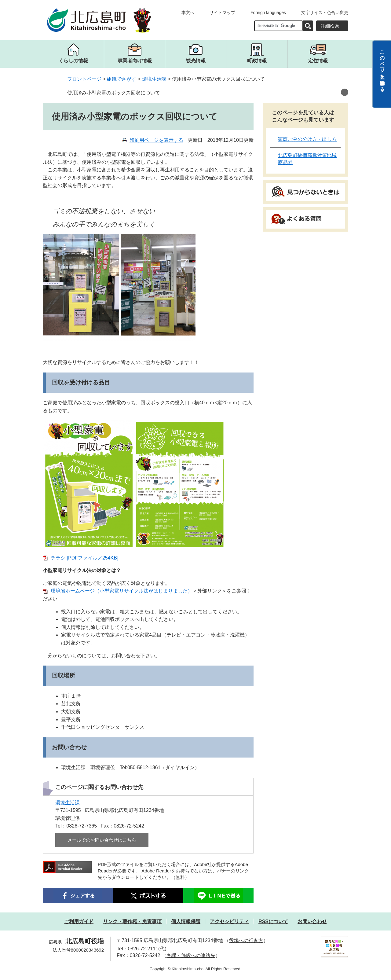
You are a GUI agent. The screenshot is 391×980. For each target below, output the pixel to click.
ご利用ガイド (79, 921)
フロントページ (84, 79)
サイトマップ (222, 13)
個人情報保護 (186, 921)
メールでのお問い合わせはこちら (102, 840)
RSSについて (273, 921)
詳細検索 (330, 26)
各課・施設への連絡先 (191, 955)
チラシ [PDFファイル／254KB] (84, 558)
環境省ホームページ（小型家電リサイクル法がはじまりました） (122, 591)
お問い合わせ (312, 921)
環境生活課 (154, 79)
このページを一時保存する (382, 68)
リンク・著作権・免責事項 (132, 921)
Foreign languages (268, 13)
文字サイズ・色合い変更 (325, 13)
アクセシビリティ (229, 921)
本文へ (188, 13)
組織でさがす (122, 79)
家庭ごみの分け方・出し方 (307, 139)
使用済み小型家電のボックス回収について (114, 93)
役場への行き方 (246, 940)
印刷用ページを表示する (156, 140)
